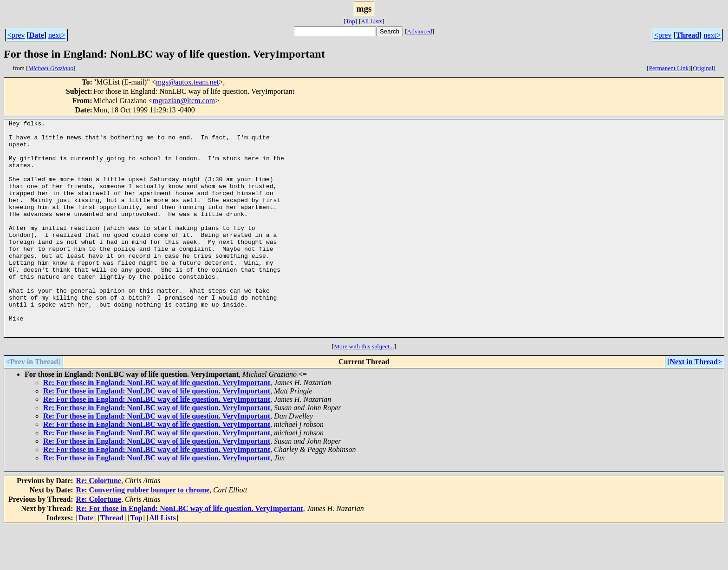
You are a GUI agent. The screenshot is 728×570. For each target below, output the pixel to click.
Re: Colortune (99, 524)
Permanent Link (669, 68)
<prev (16, 35)
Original (703, 68)
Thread (688, 35)
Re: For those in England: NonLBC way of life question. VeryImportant (157, 426)
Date (37, 35)
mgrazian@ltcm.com (184, 101)
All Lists (371, 21)
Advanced (420, 31)
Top (350, 21)
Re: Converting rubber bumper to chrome (143, 533)
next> (57, 35)
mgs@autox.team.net (188, 82)
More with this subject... (364, 390)
